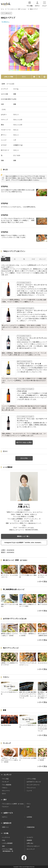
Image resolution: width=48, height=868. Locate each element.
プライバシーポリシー (33, 846)
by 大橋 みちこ (6, 22)
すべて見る (42, 582)
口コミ (24, 77)
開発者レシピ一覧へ (23, 536)
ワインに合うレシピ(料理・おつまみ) (13, 804)
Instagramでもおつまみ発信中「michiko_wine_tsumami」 (23, 542)
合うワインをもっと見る (24, 442)
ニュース (29, 791)
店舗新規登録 (31, 827)
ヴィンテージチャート (33, 785)
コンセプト (30, 837)
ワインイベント (31, 788)
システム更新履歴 (7, 843)
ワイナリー (5, 807)
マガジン (5, 788)
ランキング (5, 782)
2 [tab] (25, 70)
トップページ (6, 837)
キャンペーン (6, 791)
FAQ (4, 840)
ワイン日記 (5, 779)
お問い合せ (30, 843)
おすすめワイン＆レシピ (34, 782)
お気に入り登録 (9, 77)
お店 (28, 807)
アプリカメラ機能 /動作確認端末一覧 (8, 850)
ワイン (29, 804)
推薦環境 (29, 840)
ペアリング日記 (31, 779)
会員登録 (29, 817)
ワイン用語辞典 (7, 785)
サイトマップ (31, 849)
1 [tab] (23, 70)
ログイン (5, 817)
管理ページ (5, 827)
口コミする (24, 458)
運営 (4, 846)
